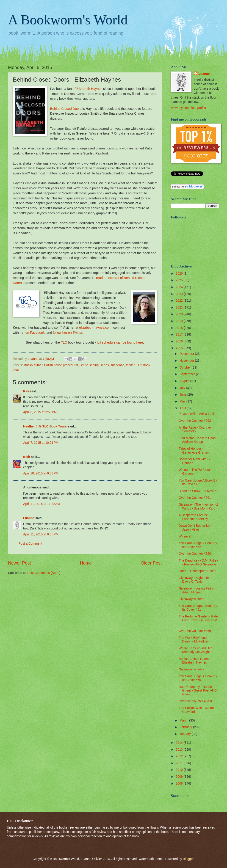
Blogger (188, 859)
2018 (180, 328)
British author (33, 365)
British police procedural (61, 365)
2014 (180, 743)
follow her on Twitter (68, 333)
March (184, 721)
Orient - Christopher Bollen (197, 571)
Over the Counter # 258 (195, 701)
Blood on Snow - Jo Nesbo (197, 491)
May (183, 401)
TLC (64, 342)
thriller (130, 365)
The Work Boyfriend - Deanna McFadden (194, 640)
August (185, 381)
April (183, 408)
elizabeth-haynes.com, (96, 328)
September (188, 374)
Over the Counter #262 (195, 421)
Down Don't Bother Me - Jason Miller (195, 528)
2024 (180, 287)
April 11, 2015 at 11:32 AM (42, 504)
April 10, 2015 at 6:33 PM (41, 473)
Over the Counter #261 (195, 498)
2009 (180, 777)
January (186, 734)
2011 (180, 763)
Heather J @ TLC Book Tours (45, 426)
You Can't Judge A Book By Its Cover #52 (198, 545)
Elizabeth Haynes (89, 89)
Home (86, 563)
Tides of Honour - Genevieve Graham (194, 451)
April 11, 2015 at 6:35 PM (41, 534)
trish (27, 457)
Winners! (185, 536)
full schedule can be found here (120, 342)
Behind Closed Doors (66, 109)
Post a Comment (30, 544)
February (186, 727)
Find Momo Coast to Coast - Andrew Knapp (198, 440)
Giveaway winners (191, 669)
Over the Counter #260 (195, 554)
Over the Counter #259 (195, 631)
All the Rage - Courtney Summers (195, 430)
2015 (180, 348)
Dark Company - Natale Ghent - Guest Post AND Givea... (198, 691)
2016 (180, 341)
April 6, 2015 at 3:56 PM (40, 412)
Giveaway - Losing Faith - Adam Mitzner (197, 590)
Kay (26, 391)
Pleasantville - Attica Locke (197, 414)
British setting (89, 365)
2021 (180, 307)
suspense (117, 365)
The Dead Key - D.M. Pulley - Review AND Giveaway (198, 562)
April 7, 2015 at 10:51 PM (41, 443)
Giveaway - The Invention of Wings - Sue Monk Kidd (198, 507)
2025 (180, 280)
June (183, 395)
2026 (180, 274)
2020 (180, 314)
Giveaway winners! (192, 599)
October (186, 368)
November (187, 361)
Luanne (29, 518)
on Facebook (35, 333)
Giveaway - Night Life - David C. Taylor (195, 580)
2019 (180, 321)
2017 (180, 335)
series (105, 365)
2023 (180, 294)
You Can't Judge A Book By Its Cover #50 (198, 678)
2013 (180, 750)
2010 (180, 770)
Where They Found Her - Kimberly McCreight (196, 650)
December (187, 354)
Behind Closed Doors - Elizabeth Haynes (195, 661)
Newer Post (19, 563)
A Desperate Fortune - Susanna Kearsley (194, 517)
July (183, 388)
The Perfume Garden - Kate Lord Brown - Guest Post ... (198, 620)
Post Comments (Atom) (44, 573)
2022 (180, 301)
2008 (180, 784)
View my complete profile (188, 108)
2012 (180, 756)
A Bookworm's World (68, 20)
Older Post (151, 563)
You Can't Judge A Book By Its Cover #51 (198, 482)
